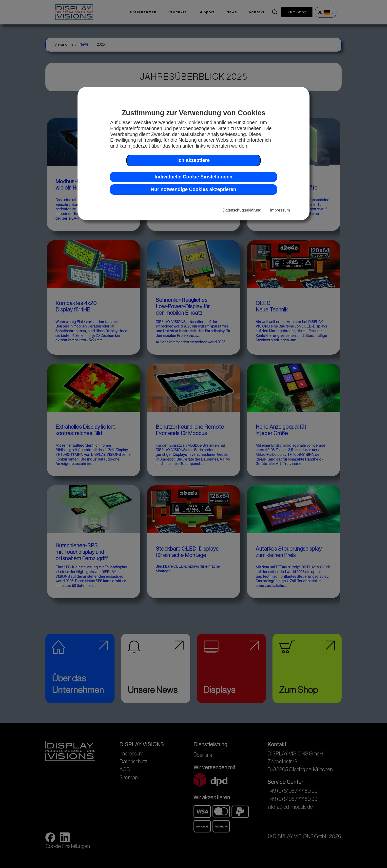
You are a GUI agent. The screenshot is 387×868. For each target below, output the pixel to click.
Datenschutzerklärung (242, 210)
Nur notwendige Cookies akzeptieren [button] (193, 189)
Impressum (280, 210)
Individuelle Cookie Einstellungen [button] (193, 177)
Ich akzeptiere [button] (194, 160)
